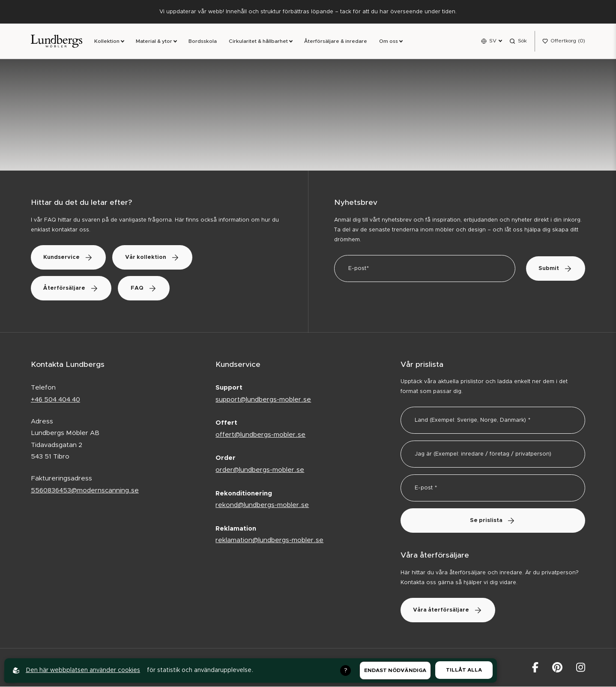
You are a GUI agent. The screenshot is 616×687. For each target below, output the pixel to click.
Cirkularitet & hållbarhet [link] (258, 42)
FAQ (145, 288)
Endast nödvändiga (395, 670)
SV (493, 41)
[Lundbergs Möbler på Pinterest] (557, 668)
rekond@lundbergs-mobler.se (262, 505)
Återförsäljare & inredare (336, 42)
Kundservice (69, 257)
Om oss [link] (389, 42)
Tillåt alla (464, 670)
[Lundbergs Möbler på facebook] (535, 668)
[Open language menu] (491, 41)
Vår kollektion (153, 257)
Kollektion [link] (107, 42)
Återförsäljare (72, 288)
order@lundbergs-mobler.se (260, 470)
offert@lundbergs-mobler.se (260, 435)
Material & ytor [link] (154, 42)
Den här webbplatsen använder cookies (83, 670)
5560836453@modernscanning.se (85, 490)
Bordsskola (203, 42)
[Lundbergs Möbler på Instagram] (581, 668)
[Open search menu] (518, 41)
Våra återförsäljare (448, 610)
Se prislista (493, 521)
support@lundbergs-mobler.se (263, 400)
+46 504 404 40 (55, 400)
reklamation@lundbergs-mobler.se (269, 540)
